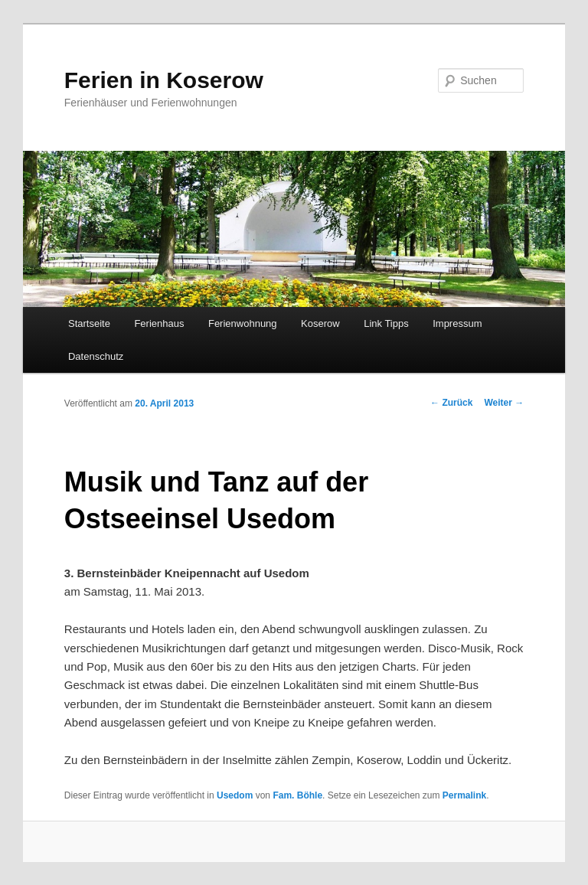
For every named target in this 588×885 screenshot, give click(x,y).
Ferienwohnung (243, 323)
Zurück (451, 403)
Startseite (89, 323)
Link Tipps (386, 323)
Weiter (504, 403)
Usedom (235, 795)
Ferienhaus (159, 323)
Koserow (320, 323)
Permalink (464, 795)
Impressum (457, 323)
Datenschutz (96, 356)
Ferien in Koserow (164, 80)
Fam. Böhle (297, 795)
